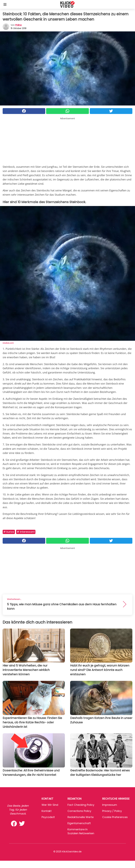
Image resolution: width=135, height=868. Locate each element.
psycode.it (48, 817)
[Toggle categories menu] (5, 4)
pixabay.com (8, 343)
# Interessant (26, 532)
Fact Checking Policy (81, 805)
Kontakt (47, 811)
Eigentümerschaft (79, 823)
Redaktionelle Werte (81, 817)
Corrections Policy (79, 811)
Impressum (110, 805)
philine (18, 25)
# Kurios (9, 532)
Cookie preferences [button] (115, 817)
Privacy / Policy (112, 811)
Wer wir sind (50, 805)
